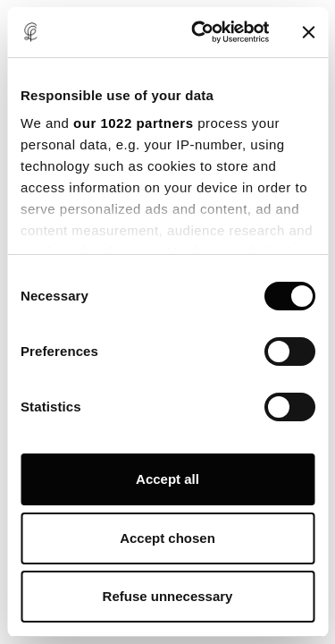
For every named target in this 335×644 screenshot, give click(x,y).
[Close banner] (308, 32)
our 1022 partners (133, 123)
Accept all (167, 479)
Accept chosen (167, 538)
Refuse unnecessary (168, 596)
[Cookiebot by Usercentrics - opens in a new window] (200, 32)
